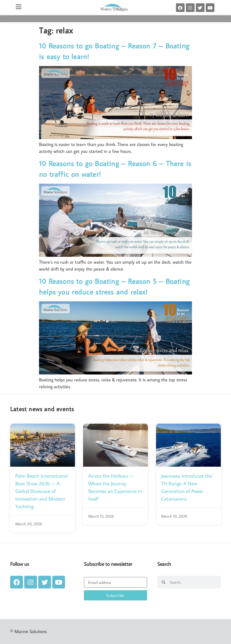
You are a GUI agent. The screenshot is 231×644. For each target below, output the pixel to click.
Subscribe (115, 595)
